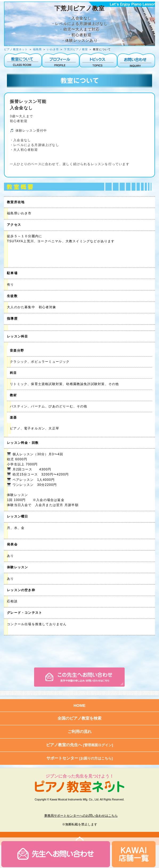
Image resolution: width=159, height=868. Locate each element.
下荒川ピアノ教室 (76, 49)
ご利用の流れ (80, 731)
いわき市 (53, 49)
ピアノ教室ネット (16, 49)
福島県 (38, 49)
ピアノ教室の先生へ (80, 745)
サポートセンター (80, 758)
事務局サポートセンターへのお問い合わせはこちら (81, 816)
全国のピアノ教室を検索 (79, 718)
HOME (79, 705)
